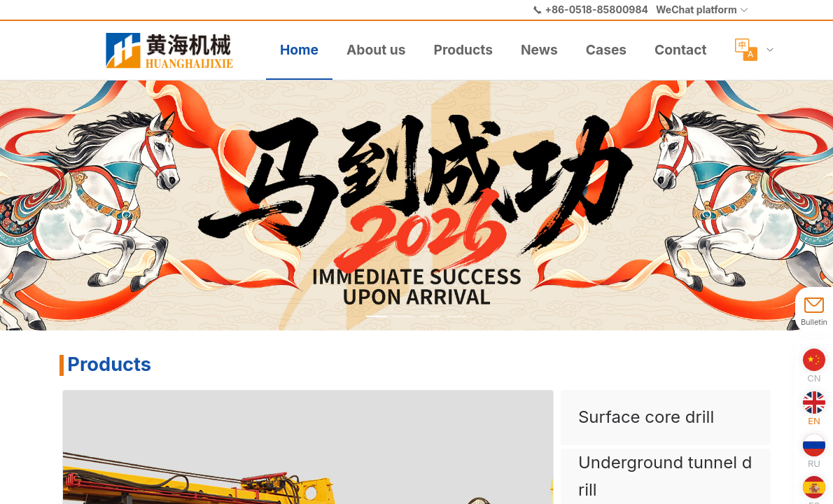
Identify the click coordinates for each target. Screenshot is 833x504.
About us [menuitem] (376, 50)
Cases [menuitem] (606, 50)
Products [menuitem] (463, 50)
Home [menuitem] (299, 50)
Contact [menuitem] (680, 50)
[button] (702, 10)
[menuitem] (175, 50)
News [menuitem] (539, 50)
